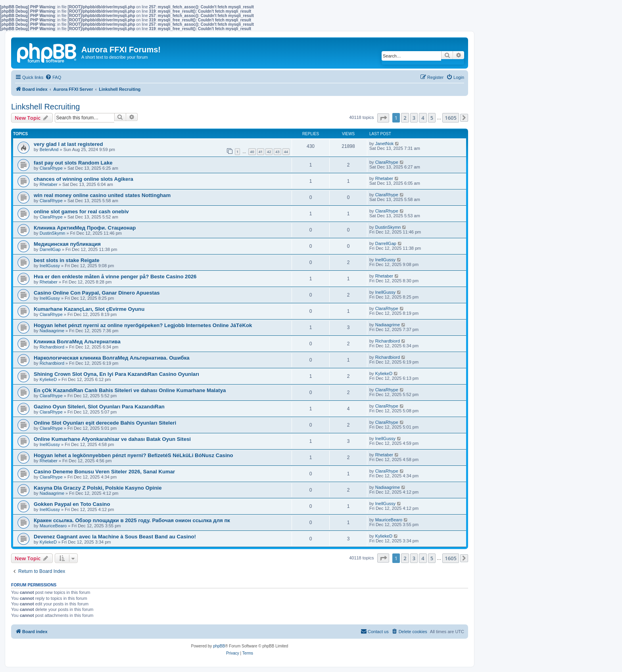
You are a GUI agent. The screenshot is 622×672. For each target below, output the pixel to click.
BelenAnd (49, 149)
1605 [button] (451, 118)
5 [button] (432, 118)
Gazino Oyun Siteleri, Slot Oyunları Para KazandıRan (99, 407)
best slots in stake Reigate (67, 260)
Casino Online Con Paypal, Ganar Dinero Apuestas (97, 293)
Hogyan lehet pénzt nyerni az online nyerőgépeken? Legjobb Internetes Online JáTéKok (143, 325)
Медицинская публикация (67, 244)
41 (261, 152)
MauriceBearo (53, 526)
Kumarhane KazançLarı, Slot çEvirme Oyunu (89, 309)
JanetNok (384, 144)
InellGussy (50, 266)
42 (269, 152)
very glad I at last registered (68, 144)
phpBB (219, 646)
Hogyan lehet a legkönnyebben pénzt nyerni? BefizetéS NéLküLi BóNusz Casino (133, 455)
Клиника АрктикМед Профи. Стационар (85, 228)
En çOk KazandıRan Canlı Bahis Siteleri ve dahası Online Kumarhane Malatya (130, 390)
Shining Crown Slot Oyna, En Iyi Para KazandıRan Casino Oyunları (116, 374)
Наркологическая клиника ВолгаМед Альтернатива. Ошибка (112, 358)
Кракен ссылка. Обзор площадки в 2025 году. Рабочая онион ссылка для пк (132, 520)
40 (252, 152)
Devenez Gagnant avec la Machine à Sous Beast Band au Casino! (115, 537)
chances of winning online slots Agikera (84, 179)
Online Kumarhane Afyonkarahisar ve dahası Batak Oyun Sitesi (112, 439)
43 (277, 152)
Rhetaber (49, 184)
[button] (383, 118)
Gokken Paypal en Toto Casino (72, 504)
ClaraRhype (51, 168)
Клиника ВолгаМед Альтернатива (77, 342)
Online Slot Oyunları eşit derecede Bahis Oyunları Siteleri (105, 423)
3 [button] (414, 118)
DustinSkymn (53, 233)
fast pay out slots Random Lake (73, 163)
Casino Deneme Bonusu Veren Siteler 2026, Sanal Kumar (104, 472)
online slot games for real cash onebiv (81, 212)
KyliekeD (48, 379)
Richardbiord (52, 347)
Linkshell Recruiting (45, 107)
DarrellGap (50, 249)
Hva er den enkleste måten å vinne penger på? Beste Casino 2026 (115, 277)
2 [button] (405, 118)
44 (286, 152)
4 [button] (423, 118)
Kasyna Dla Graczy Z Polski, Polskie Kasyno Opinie (98, 488)
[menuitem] (53, 77)
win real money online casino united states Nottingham (102, 195)
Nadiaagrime (52, 331)
